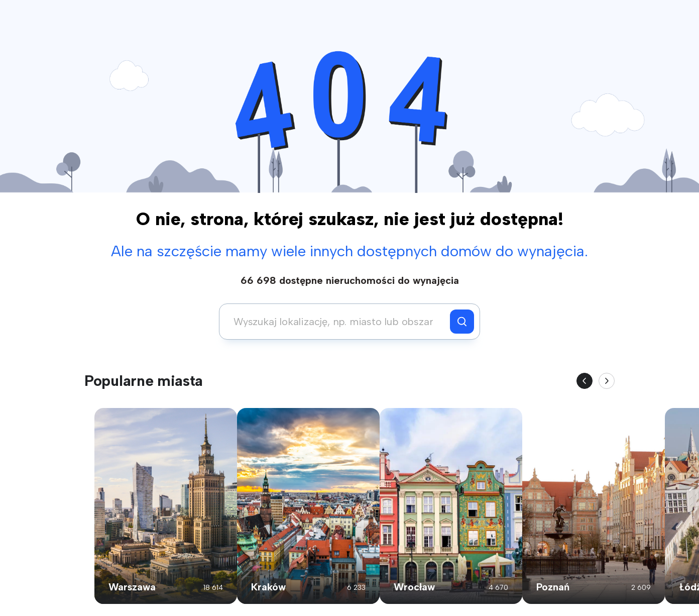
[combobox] (337, 322)
